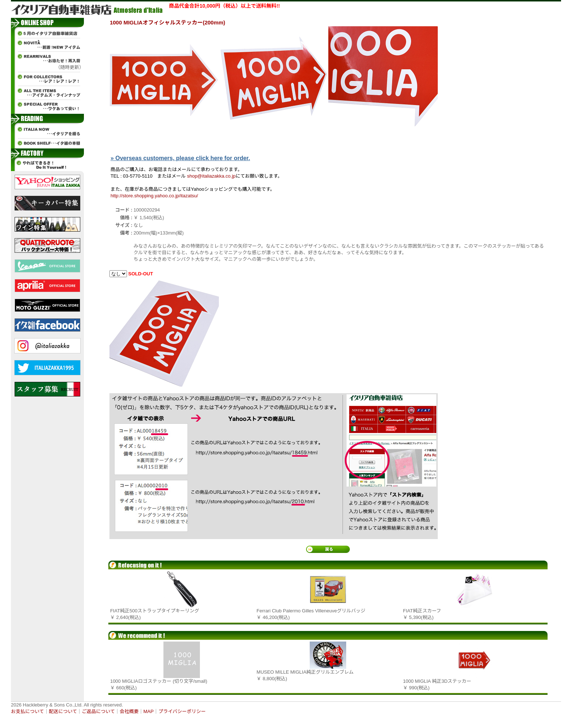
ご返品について (98, 711)
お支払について (28, 711)
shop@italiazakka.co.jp (211, 176)
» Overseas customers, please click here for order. (180, 158)
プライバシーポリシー (182, 711)
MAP (148, 711)
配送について (63, 711)
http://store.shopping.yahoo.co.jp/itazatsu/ (154, 196)
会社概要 (129, 711)
